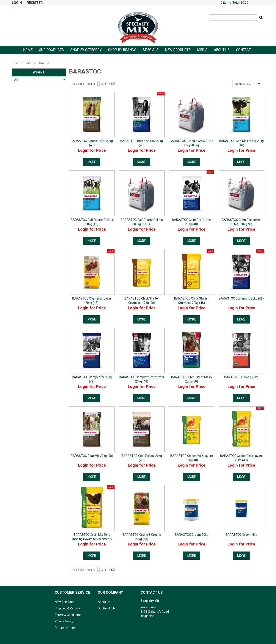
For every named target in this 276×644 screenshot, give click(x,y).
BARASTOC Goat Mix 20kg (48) (92, 456)
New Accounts (65, 602)
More (92, 162)
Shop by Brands (122, 50)
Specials (151, 50)
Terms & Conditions (68, 615)
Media (202, 50)
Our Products (51, 50)
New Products (178, 50)
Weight (39, 72)
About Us (222, 50)
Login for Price (92, 150)
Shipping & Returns (68, 608)
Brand (28, 63)
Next (112, 84)
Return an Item (65, 628)
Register (35, 3)
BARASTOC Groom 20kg (192, 535)
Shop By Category (86, 50)
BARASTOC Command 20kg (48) (241, 298)
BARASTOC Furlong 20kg (241, 377)
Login (17, 3)
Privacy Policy (64, 621)
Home (28, 50)
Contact (243, 50)
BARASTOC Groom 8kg (241, 535)
